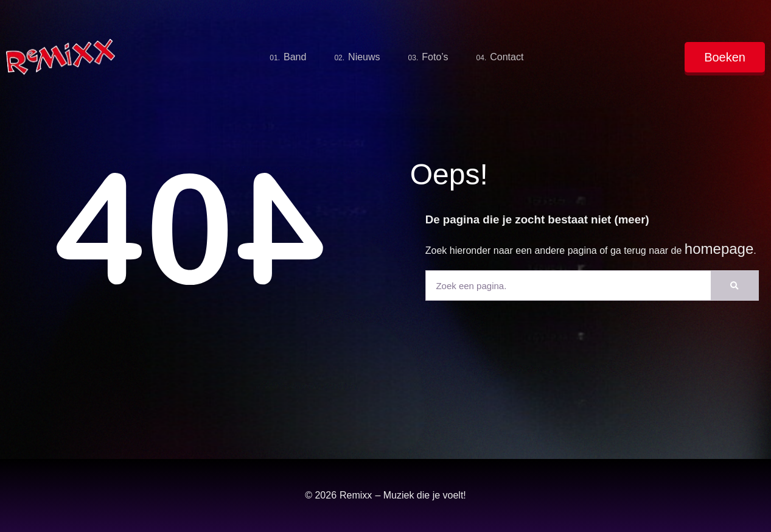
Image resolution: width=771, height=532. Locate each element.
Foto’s (428, 57)
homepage (719, 249)
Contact (500, 57)
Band (288, 57)
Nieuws (357, 57)
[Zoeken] (734, 285)
